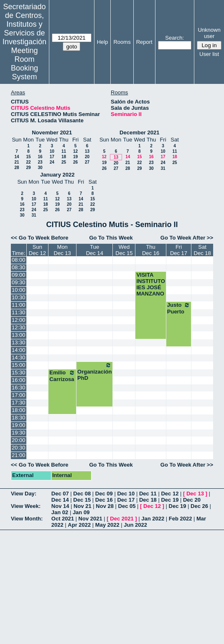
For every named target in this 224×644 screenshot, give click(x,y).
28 (17, 168)
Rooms (122, 42)
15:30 (19, 373)
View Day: (24, 494)
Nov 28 (105, 506)
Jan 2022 (153, 519)
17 (52, 157)
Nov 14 (60, 506)
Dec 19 (170, 500)
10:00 (19, 290)
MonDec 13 (62, 250)
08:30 (19, 267)
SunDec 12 (37, 250)
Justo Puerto (179, 308)
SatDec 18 (202, 250)
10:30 (19, 297)
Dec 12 (170, 494)
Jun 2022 (135, 525)
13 (87, 151)
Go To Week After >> (187, 238)
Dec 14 (60, 500)
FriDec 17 (179, 250)
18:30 (19, 418)
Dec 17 (126, 500)
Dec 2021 (122, 519)
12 (75, 151)
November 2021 (52, 133)
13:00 (19, 335)
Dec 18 (148, 500)
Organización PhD (94, 371)
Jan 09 (81, 512)
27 (87, 162)
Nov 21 (83, 506)
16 (40, 157)
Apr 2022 (79, 525)
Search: (174, 38)
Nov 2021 (90, 519)
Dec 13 (195, 494)
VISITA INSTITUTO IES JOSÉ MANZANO (150, 284)
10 (52, 151)
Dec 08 (82, 494)
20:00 (19, 440)
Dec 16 (104, 500)
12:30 (19, 327)
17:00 (19, 395)
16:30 (19, 388)
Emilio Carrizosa (62, 376)
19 (75, 157)
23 (40, 162)
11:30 (19, 312)
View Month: (27, 519)
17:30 (19, 403)
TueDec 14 (95, 250)
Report (144, 42)
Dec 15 (82, 500)
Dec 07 (60, 494)
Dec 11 (148, 494)
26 (75, 162)
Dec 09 (104, 494)
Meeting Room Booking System (24, 64)
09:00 (19, 275)
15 (28, 157)
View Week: (26, 506)
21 (17, 162)
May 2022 (107, 525)
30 (40, 168)
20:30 (19, 448)
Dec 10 (126, 494)
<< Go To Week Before (40, 238)
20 (87, 157)
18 (64, 157)
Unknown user (209, 33)
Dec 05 (127, 506)
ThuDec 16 (151, 250)
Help (103, 42)
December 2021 (139, 133)
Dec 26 (199, 506)
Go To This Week (111, 238)
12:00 (19, 320)
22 (28, 162)
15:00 (19, 365)
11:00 (19, 305)
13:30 (19, 342)
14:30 (19, 357)
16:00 (19, 380)
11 (64, 151)
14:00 (19, 350)
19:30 (19, 433)
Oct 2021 (63, 519)
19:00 (19, 425)
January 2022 (57, 175)
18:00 (19, 410)
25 (64, 162)
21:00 (19, 455)
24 (52, 162)
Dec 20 (192, 500)
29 (28, 168)
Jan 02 (60, 512)
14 (17, 157)
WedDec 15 (124, 250)
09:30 (19, 282)
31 (163, 168)
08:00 (19, 260)
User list (209, 54)
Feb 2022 (181, 519)
